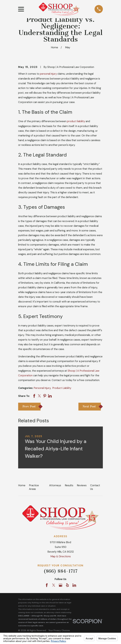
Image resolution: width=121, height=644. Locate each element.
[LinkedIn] (74, 585)
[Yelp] (67, 585)
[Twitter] (54, 585)
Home (22, 485)
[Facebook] (47, 585)
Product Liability (62, 388)
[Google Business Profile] (60, 585)
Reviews (82, 485)
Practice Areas (34, 487)
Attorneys (55, 485)
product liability (76, 121)
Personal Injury (42, 388)
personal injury (48, 74)
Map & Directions (61, 556)
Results (69, 485)
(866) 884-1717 (60, 571)
